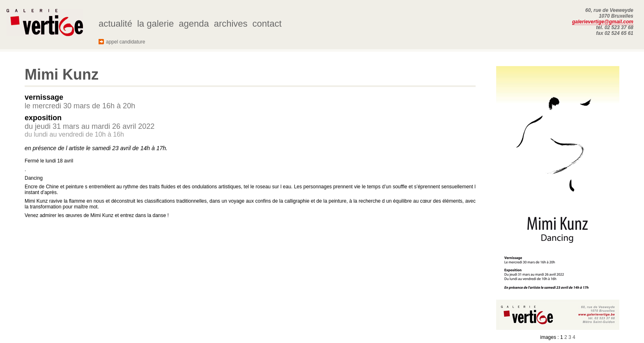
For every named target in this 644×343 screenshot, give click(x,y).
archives (231, 24)
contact (267, 24)
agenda (194, 24)
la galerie (155, 24)
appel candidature (125, 42)
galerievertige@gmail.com (603, 22)
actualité (115, 24)
